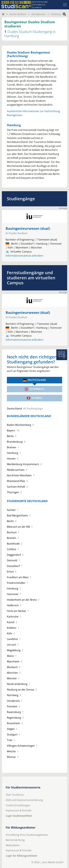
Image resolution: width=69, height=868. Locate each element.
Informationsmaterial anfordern (25, 256)
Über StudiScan (15, 795)
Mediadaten (13, 845)
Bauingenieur (39, 14)
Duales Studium (18, 14)
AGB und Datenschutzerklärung (24, 800)
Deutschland (35, 380)
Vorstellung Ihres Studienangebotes (27, 835)
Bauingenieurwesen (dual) (28, 228)
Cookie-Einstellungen (18, 805)
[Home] (3, 14)
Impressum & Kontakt (18, 810)
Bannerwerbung (15, 840)
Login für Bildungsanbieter (21, 856)
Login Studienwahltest (19, 816)
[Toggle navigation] (65, 5)
